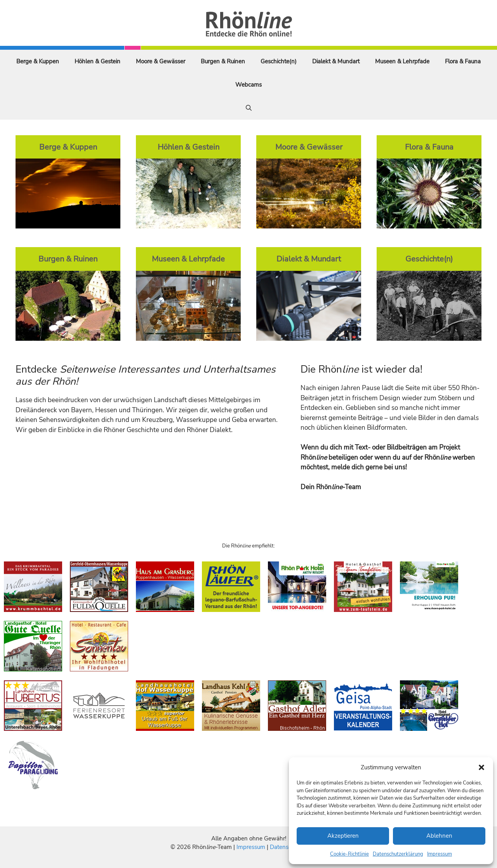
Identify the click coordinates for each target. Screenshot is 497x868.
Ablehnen (439, 836)
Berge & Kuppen (38, 61)
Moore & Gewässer (161, 61)
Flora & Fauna (463, 61)
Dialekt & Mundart (336, 61)
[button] (481, 767)
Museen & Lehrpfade (402, 61)
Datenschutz (286, 847)
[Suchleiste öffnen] (249, 108)
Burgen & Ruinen (223, 61)
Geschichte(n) (279, 61)
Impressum (440, 854)
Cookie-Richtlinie (349, 854)
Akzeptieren (343, 836)
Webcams (248, 85)
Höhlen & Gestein (97, 61)
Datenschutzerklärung (398, 854)
